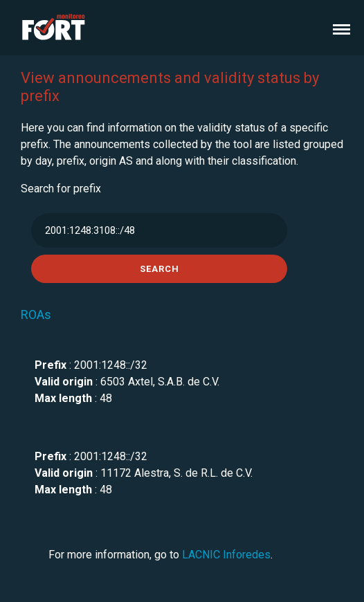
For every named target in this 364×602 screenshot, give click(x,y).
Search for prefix (61, 189)
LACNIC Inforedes (226, 555)
